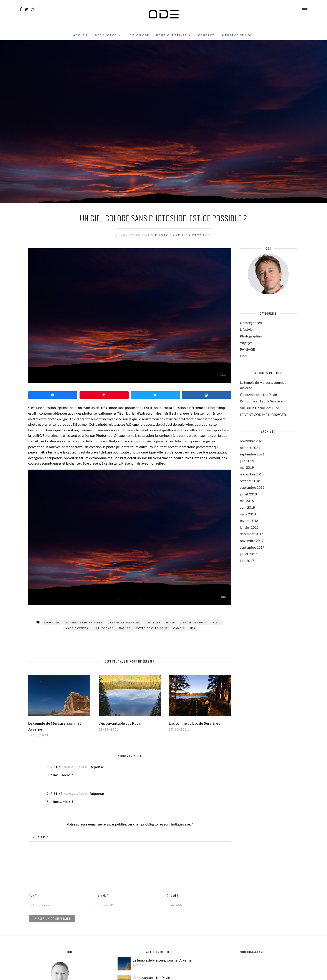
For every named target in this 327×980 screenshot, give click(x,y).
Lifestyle (246, 329)
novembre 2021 (252, 441)
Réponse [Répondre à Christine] (97, 767)
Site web (173, 895)
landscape (105, 628)
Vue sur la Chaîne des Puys (260, 408)
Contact (206, 35)
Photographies (173, 235)
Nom (33, 895)
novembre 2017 (252, 541)
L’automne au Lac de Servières (194, 723)
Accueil (81, 35)
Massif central (78, 628)
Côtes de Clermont (152, 628)
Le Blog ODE (138, 35)
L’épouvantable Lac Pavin (120, 723)
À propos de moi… (238, 35)
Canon (179, 628)
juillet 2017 (248, 554)
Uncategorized (251, 323)
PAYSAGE (202, 235)
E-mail (103, 895)
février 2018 (249, 521)
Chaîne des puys (194, 622)
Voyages (246, 343)
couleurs (153, 622)
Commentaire (39, 837)
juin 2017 (247, 561)
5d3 (192, 628)
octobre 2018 (250, 481)
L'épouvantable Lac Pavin (151, 978)
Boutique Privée (172, 35)
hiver (171, 622)
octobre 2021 (250, 448)
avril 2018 (247, 507)
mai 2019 (247, 467)
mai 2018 (247, 501)
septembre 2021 (252, 454)
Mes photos (106, 35)
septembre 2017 (252, 547)
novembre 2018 (252, 474)
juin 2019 (247, 461)
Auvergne (52, 622)
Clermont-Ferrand (124, 622)
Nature (125, 628)
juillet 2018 (248, 494)
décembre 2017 (251, 534)
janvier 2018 (249, 527)
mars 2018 (248, 514)
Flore (244, 356)
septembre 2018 (252, 487)
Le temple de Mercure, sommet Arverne (162, 960)
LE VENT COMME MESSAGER (263, 414)
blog (217, 622)
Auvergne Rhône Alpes (84, 622)
